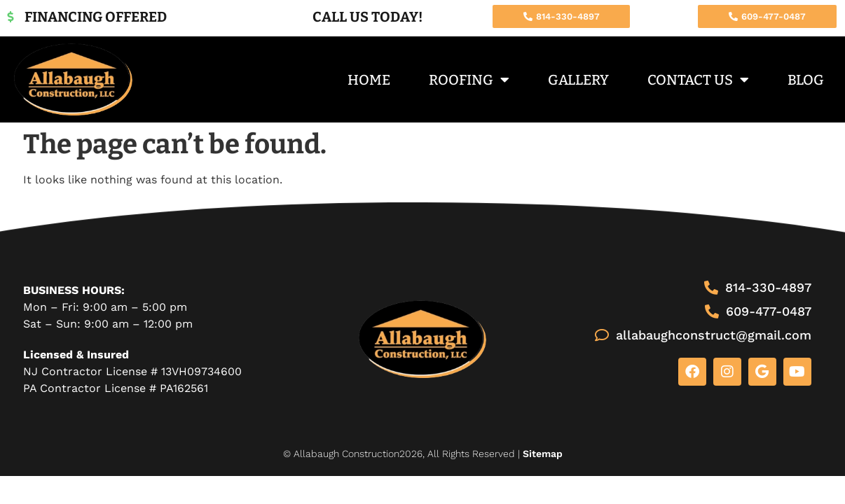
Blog (806, 80)
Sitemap (543, 454)
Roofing (469, 80)
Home (369, 80)
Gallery (578, 80)
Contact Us (698, 80)
